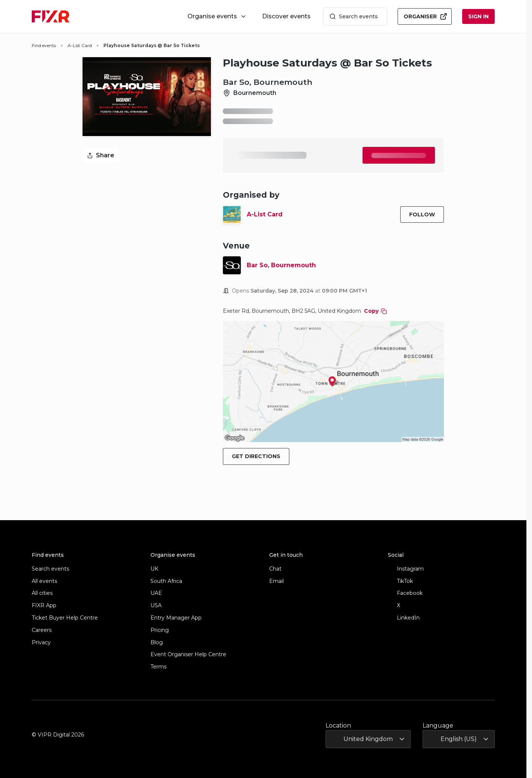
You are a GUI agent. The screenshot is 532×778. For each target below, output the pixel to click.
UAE (156, 593)
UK (154, 569)
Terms (158, 667)
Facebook (405, 593)
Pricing (160, 630)
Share (101, 155)
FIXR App (44, 606)
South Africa (166, 581)
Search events (354, 17)
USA (156, 606)
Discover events (286, 16)
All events (44, 581)
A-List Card (265, 214)
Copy (375, 311)
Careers (42, 630)
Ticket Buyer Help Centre (65, 618)
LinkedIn (404, 618)
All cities (42, 593)
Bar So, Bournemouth (281, 265)
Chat (275, 569)
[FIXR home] (51, 16)
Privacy (41, 643)
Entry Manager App (176, 618)
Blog (157, 643)
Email (276, 581)
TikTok (400, 581)
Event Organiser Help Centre (188, 654)
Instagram (406, 569)
